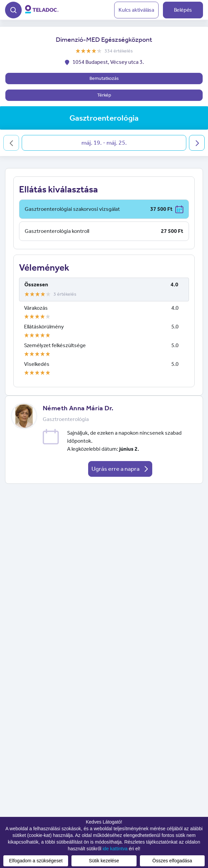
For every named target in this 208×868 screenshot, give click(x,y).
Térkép (104, 95)
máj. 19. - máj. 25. (104, 143)
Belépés (183, 10)
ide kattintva (115, 849)
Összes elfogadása (172, 861)
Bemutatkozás (104, 78)
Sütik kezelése (104, 861)
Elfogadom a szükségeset (36, 861)
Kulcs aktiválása (136, 10)
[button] (13, 9)
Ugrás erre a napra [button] (120, 469)
